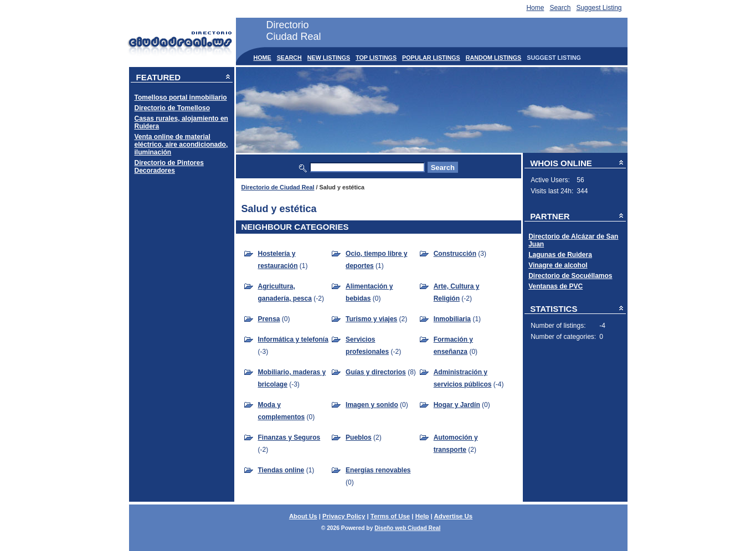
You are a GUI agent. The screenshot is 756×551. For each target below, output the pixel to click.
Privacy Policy (344, 516)
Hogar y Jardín (457, 405)
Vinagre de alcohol (558, 265)
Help (422, 516)
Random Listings (494, 58)
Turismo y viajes (371, 319)
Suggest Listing (599, 8)
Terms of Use (390, 516)
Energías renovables (378, 470)
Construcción (455, 254)
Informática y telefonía (293, 339)
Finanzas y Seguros (289, 437)
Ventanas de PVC (556, 286)
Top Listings (376, 58)
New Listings (329, 58)
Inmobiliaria (452, 319)
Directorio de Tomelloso (172, 108)
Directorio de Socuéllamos (570, 276)
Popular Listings (431, 58)
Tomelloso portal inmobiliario (181, 97)
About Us (303, 516)
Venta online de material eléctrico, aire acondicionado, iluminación (181, 145)
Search (560, 8)
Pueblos (359, 437)
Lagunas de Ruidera (560, 255)
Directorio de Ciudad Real (278, 187)
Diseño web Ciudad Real (407, 528)
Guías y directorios (376, 372)
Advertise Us (453, 516)
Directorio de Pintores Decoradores (169, 167)
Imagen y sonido (372, 405)
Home (535, 8)
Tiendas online (281, 470)
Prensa (269, 319)
